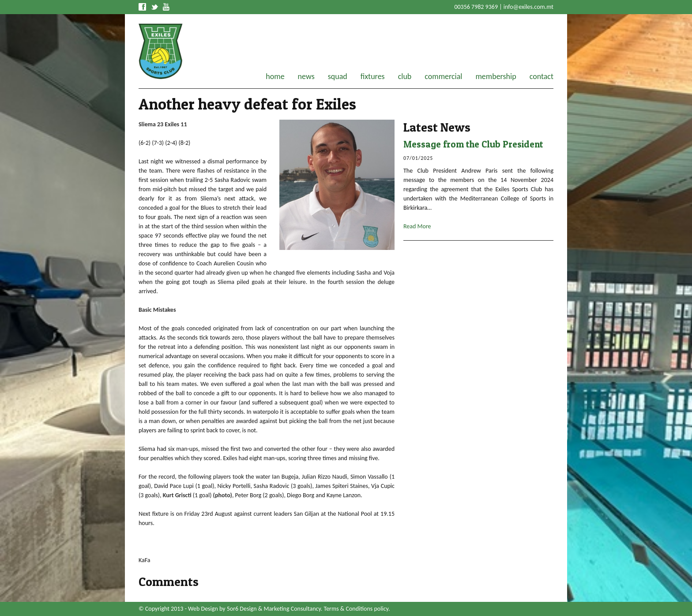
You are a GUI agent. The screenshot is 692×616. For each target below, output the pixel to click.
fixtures (373, 76)
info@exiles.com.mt (528, 7)
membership (496, 76)
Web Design (203, 609)
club (405, 76)
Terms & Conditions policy (356, 609)
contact (542, 76)
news (306, 76)
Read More (417, 226)
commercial (443, 76)
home (275, 76)
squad (338, 76)
